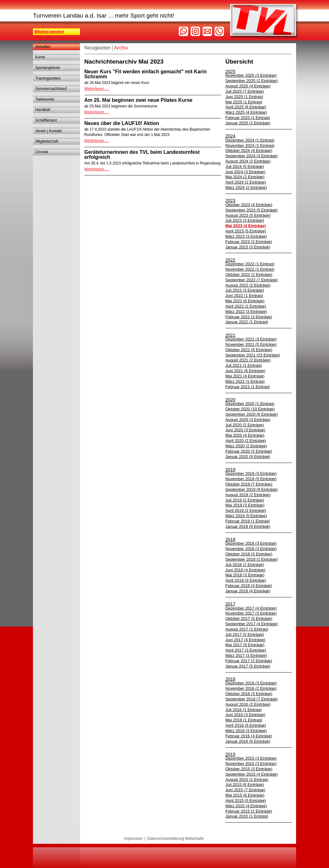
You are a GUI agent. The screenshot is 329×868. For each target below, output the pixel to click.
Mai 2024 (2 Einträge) (245, 177)
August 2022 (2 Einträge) (248, 285)
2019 (231, 470)
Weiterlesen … (97, 89)
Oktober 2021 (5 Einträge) (249, 350)
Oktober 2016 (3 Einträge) (249, 694)
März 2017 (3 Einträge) (246, 655)
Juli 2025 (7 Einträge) (245, 91)
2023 (231, 200)
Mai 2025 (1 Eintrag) (244, 102)
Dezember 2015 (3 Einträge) (251, 758)
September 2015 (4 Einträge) (252, 774)
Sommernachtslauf (51, 89)
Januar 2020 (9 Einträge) (248, 457)
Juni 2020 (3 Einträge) (245, 430)
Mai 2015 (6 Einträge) (245, 795)
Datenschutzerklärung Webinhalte (176, 839)
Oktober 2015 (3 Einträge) (249, 769)
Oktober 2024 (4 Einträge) (249, 151)
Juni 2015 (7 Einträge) (245, 790)
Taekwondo (45, 99)
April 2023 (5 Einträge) (246, 231)
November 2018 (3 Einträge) (251, 549)
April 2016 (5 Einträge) (246, 725)
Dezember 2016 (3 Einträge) (251, 683)
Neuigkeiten (98, 48)
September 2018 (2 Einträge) (252, 559)
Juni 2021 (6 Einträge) (245, 371)
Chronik (42, 152)
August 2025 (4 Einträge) (248, 86)
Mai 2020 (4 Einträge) (245, 435)
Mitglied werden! (49, 32)
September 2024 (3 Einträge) (252, 156)
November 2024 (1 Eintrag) (250, 146)
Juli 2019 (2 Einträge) (245, 500)
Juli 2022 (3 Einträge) (245, 290)
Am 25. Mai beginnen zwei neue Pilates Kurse (138, 100)
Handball (42, 110)
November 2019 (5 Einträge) (251, 479)
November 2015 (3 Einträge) (251, 764)
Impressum (133, 839)
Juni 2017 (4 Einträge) (245, 640)
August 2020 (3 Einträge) (248, 420)
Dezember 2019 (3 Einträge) (251, 473)
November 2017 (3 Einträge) (251, 613)
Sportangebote (48, 68)
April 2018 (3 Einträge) (246, 580)
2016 (231, 679)
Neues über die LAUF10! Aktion (122, 123)
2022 (231, 260)
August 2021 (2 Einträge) (248, 360)
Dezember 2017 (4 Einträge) (251, 608)
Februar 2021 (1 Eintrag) (248, 387)
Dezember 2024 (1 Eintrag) (250, 140)
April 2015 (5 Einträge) (246, 800)
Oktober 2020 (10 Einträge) (250, 409)
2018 (231, 539)
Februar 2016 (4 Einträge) (249, 736)
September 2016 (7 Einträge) (252, 699)
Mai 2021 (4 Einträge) (245, 376)
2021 (231, 335)
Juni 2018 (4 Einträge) (245, 570)
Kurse (40, 57)
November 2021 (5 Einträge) (251, 344)
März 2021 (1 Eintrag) (245, 381)
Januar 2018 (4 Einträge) (248, 591)
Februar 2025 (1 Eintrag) (248, 118)
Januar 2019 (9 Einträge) (248, 526)
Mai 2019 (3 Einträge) (245, 505)
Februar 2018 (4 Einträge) (249, 586)
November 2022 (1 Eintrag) (250, 269)
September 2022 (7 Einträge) (252, 280)
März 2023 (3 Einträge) (246, 236)
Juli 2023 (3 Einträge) (245, 220)
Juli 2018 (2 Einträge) (245, 565)
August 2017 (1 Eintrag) (247, 629)
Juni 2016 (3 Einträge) (245, 715)
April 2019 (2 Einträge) (246, 510)
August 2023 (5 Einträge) (248, 215)
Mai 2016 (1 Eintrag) (244, 720)
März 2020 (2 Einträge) (246, 446)
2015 (231, 754)
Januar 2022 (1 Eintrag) (247, 322)
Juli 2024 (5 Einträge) (245, 166)
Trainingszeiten (48, 78)
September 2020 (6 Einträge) (252, 414)
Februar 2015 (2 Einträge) (249, 811)
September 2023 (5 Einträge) (252, 210)
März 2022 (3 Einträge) (246, 312)
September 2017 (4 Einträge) (252, 624)
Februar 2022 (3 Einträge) (249, 317)
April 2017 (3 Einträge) (246, 650)
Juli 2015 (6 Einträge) (245, 785)
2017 (231, 604)
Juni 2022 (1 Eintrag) (244, 296)
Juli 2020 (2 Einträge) (245, 425)
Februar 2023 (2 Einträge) (249, 242)
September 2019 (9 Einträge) (252, 489)
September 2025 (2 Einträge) (252, 81)
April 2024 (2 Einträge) (246, 182)
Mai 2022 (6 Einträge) (245, 301)
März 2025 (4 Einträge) (246, 112)
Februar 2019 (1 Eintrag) (248, 521)
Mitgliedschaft (47, 141)
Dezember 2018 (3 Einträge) (251, 543)
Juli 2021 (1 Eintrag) (244, 365)
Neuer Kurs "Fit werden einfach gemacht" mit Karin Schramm (146, 74)
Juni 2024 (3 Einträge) (245, 172)
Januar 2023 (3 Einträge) (248, 247)
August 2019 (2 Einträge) (248, 495)
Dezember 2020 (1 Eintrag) (250, 404)
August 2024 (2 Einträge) (248, 161)
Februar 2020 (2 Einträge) (249, 451)
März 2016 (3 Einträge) (246, 731)
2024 (231, 136)
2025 (231, 71)
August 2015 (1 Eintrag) (247, 780)
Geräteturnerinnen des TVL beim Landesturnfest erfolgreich (142, 155)
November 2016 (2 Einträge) (251, 688)
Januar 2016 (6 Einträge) (248, 741)
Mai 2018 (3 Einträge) (245, 575)
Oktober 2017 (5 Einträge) (249, 619)
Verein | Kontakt (48, 131)
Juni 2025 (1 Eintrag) (244, 97)
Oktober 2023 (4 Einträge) (249, 205)
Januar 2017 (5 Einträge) (248, 666)
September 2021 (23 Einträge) (253, 355)
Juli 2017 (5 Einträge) (245, 634)
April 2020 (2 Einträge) (246, 441)
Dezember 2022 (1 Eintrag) (250, 264)
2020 (231, 400)
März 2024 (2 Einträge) (246, 187)
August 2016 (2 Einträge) (248, 704)
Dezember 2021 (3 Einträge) (251, 339)
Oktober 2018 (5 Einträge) (249, 554)
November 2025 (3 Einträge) (251, 75)
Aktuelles (43, 47)
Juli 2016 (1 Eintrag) (244, 710)
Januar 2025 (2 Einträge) (248, 123)
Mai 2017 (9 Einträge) (245, 645)
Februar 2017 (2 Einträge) (249, 661)
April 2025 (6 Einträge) (246, 107)
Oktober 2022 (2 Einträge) (249, 275)
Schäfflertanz (46, 120)
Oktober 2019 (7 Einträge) (249, 484)
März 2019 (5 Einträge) (246, 516)
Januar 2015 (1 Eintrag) (247, 816)
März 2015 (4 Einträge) (246, 806)
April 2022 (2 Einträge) (246, 306)
